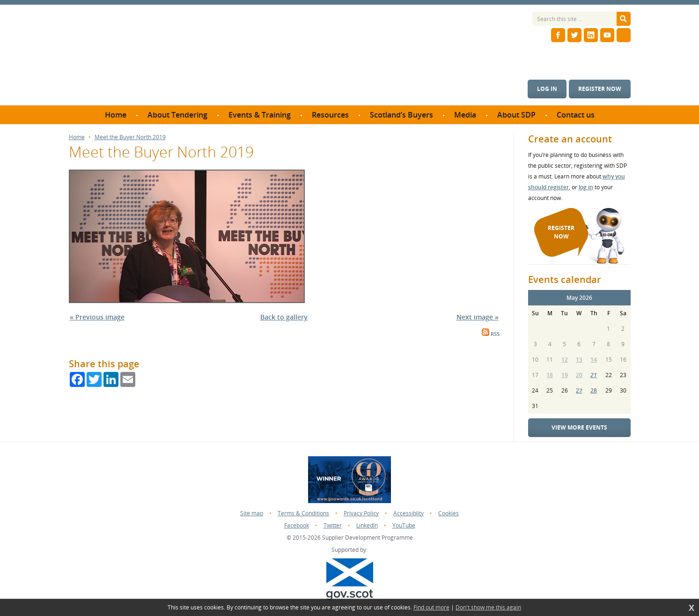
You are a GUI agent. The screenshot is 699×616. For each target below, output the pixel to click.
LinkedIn (367, 525)
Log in (547, 89)
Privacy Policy (361, 513)
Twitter (333, 525)
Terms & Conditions (303, 513)
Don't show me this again (488, 608)
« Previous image (97, 317)
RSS (491, 334)
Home (77, 137)
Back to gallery (284, 317)
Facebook (297, 525)
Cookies (449, 513)
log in (586, 187)
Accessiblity (408, 513)
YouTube (404, 525)
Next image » (478, 317)
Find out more (431, 608)
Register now (600, 89)
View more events (579, 427)
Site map (252, 513)
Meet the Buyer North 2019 (130, 137)
